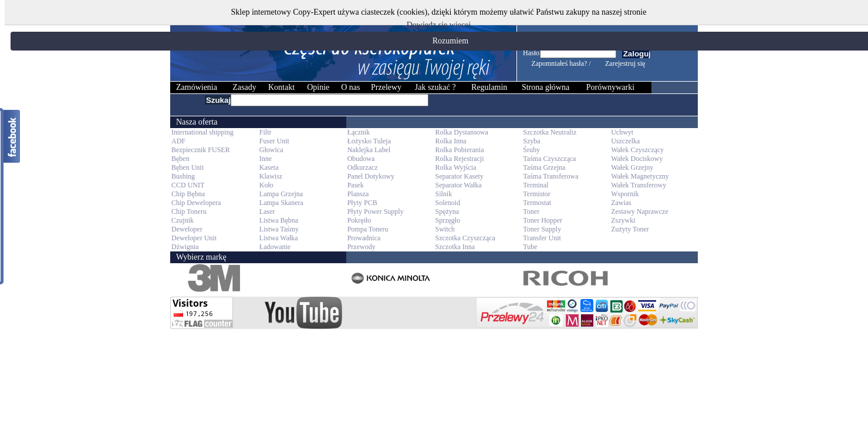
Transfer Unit (542, 238)
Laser (267, 211)
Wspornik (625, 194)
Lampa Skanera (281, 203)
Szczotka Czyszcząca (465, 238)
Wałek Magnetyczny (640, 176)
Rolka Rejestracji (459, 159)
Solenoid (447, 203)
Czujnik (183, 220)
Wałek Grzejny (632, 167)
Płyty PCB (362, 203)
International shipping (202, 132)
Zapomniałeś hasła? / (561, 63)
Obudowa (361, 159)
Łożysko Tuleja (369, 141)
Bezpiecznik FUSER (201, 150)
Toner (531, 211)
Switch (445, 229)
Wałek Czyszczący (637, 150)
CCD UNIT (188, 185)
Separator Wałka (458, 185)
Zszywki (623, 220)
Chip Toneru (189, 211)
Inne (266, 159)
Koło (266, 185)
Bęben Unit (188, 167)
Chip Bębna (188, 194)
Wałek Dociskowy (637, 159)
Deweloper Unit (194, 238)
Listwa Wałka (279, 238)
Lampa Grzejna (281, 194)
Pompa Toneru (368, 229)
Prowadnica (364, 238)
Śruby (531, 150)
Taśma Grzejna (544, 167)
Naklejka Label (369, 150)
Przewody (362, 247)
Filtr (266, 132)
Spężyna (447, 211)
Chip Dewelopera (196, 203)
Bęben (180, 159)
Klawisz (271, 176)
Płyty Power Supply (376, 211)
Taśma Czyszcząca (549, 159)
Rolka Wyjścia (455, 167)
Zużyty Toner (630, 229)
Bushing (183, 176)
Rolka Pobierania (459, 150)
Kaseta (269, 167)
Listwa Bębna (279, 220)
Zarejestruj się (625, 63)
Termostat (537, 203)
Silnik (443, 194)
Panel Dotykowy (371, 176)
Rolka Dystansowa (461, 132)
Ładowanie (275, 247)
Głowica (271, 150)
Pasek (356, 185)
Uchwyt (622, 132)
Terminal (536, 185)
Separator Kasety (459, 176)
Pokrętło (359, 220)
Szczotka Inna (455, 247)
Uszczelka (625, 141)
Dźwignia (185, 247)
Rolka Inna (450, 141)
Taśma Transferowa (550, 176)
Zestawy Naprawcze (640, 211)
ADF (178, 141)
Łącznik (359, 132)
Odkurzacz (363, 167)
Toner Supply (542, 229)
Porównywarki (610, 87)
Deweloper (187, 229)
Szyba (531, 141)
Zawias (621, 203)
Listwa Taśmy (279, 229)
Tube (530, 247)
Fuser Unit (274, 141)
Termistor (536, 194)
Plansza (358, 194)
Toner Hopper (543, 220)
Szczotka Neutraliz (550, 132)
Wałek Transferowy (639, 185)
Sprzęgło (447, 220)
